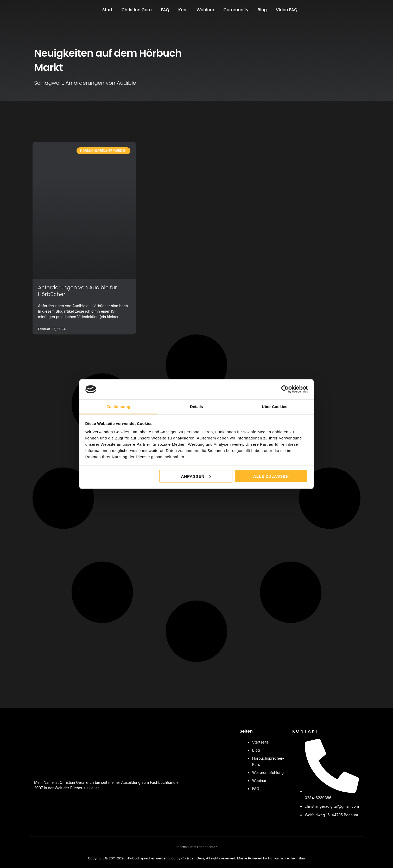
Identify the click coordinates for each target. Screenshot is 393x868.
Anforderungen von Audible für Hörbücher (77, 291)
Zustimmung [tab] (119, 406)
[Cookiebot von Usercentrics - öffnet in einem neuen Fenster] (285, 389)
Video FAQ (287, 10)
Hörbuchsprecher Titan (286, 858)
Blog (262, 10)
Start (107, 10)
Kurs (183, 10)
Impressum (185, 847)
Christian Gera (137, 10)
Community (236, 10)
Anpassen (196, 476)
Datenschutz (207, 847)
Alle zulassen (271, 476)
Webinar (205, 10)
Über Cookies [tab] (275, 406)
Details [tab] (196, 406)
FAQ (165, 10)
